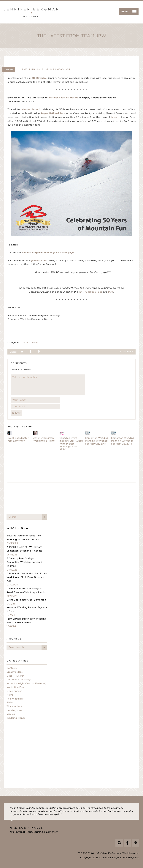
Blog (111, 292)
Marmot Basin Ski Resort (63, 98)
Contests (26, 343)
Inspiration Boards (17, 687)
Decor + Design (15, 676)
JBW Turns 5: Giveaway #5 (45, 69)
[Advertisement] (71, 499)
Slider (10, 702)
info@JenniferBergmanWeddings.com (118, 853)
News (35, 343)
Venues (11, 714)
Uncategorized (15, 710)
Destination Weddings (19, 680)
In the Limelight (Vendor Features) (26, 683)
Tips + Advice (14, 706)
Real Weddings (15, 699)
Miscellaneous (14, 691)
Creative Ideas (15, 672)
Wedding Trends (16, 718)
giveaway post (39, 261)
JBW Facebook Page (90, 292)
